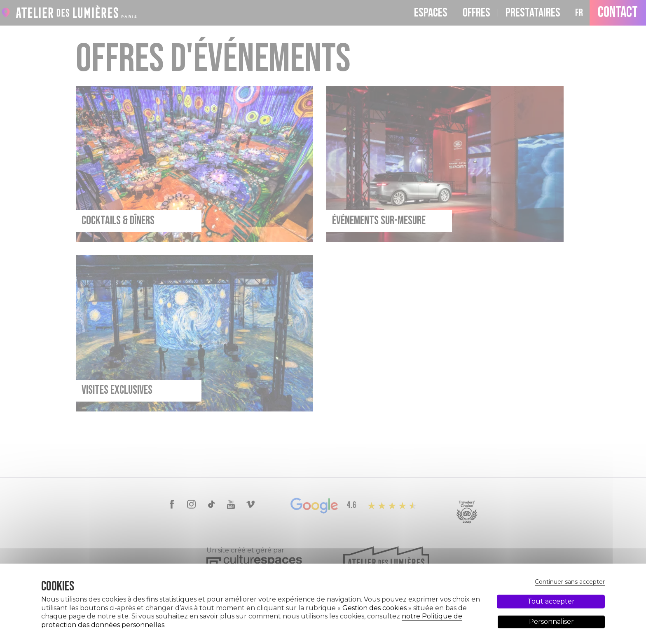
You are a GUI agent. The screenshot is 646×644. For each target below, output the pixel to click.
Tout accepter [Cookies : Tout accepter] (551, 601)
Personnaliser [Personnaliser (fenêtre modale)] (551, 622)
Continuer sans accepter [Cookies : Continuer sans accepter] (570, 582)
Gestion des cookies (374, 608)
